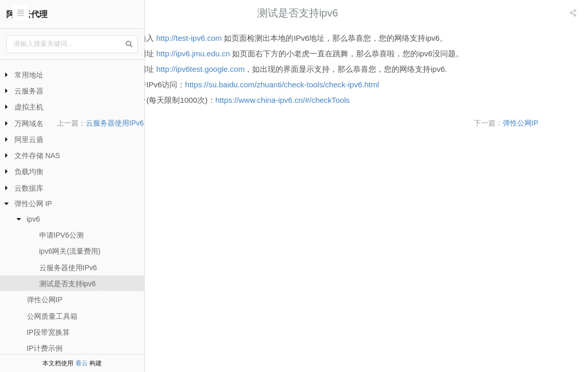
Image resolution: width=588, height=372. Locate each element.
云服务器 (29, 91)
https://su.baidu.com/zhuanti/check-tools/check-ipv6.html (382, 84)
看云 (82, 363)
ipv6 (34, 219)
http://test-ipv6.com (290, 38)
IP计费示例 (45, 348)
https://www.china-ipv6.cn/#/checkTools (383, 100)
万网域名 (29, 123)
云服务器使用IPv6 (68, 268)
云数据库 (29, 188)
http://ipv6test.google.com (301, 69)
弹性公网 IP (33, 204)
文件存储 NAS (37, 156)
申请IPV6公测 (61, 235)
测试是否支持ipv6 (68, 284)
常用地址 (29, 75)
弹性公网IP (45, 300)
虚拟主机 (29, 107)
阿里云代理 (27, 14)
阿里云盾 (29, 139)
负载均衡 (29, 172)
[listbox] (574, 13)
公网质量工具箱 (52, 316)
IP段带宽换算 (48, 332)
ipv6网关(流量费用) (70, 251)
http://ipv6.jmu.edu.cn (294, 53)
